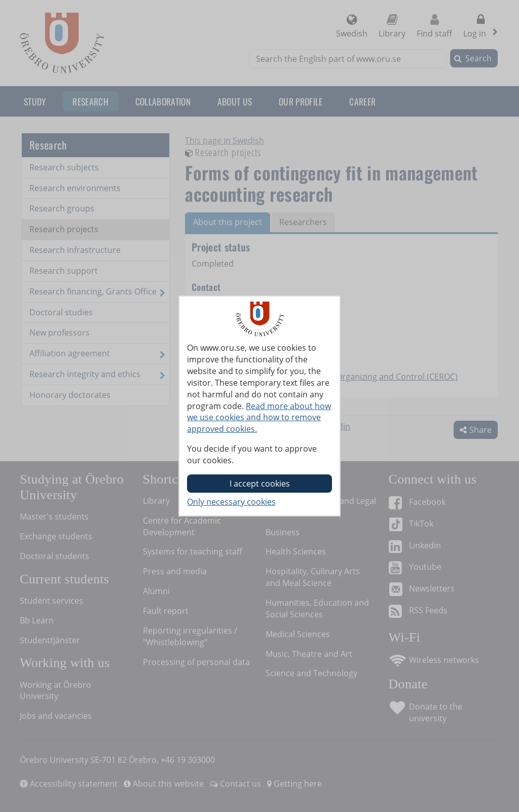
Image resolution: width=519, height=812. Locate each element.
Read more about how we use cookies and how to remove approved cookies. (259, 418)
